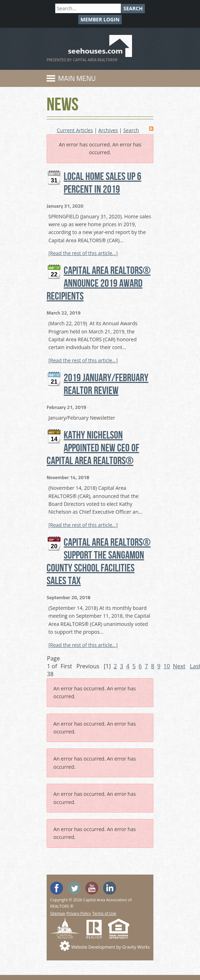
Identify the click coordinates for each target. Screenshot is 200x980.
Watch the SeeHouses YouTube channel (92, 888)
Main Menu (77, 78)
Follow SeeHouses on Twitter (74, 888)
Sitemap (58, 913)
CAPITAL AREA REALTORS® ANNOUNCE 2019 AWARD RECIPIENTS (99, 284)
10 (167, 666)
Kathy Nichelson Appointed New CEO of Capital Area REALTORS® (93, 448)
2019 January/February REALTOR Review (106, 384)
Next (179, 666)
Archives (108, 130)
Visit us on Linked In (110, 888)
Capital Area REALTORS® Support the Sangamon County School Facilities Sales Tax (99, 562)
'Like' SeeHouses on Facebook (57, 888)
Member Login (100, 19)
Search (133, 8)
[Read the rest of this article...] (83, 253)
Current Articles (75, 130)
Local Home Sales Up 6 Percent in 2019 (102, 183)
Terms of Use (104, 913)
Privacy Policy (79, 913)
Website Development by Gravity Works (110, 947)
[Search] (88, 8)
